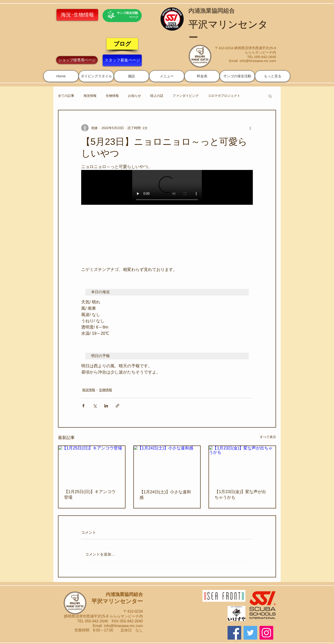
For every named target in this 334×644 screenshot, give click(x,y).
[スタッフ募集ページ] (122, 60)
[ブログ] (122, 44)
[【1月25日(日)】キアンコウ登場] (92, 465)
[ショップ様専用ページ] (77, 60)
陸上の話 (157, 96)
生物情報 (112, 96)
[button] (96, 76)
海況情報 (90, 96)
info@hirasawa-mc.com (258, 61)
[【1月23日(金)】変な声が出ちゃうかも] (242, 465)
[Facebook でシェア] (83, 406)
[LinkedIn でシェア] (106, 406)
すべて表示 (268, 437)
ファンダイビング (186, 96)
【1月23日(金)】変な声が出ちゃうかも (240, 494)
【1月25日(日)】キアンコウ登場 (90, 494)
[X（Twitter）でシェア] (95, 406)
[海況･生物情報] (77, 15)
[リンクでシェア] (117, 406)
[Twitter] (250, 633)
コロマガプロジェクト (224, 96)
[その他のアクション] (250, 128)
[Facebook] (234, 633)
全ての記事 (66, 96)
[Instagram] (266, 633)
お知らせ (135, 96)
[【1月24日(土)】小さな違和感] (167, 465)
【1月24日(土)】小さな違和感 (165, 495)
